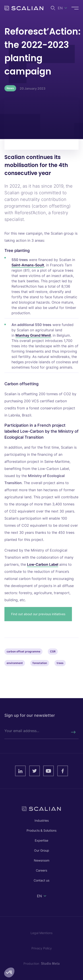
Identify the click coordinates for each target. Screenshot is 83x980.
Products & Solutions (41, 830)
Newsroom (42, 860)
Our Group (42, 850)
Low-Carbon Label (43, 564)
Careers (41, 870)
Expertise (41, 840)
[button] (9, 972)
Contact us (41, 880)
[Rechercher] (73, 732)
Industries (42, 820)
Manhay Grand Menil (33, 335)
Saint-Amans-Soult (28, 265)
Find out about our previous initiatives (38, 614)
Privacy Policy (42, 948)
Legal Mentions (41, 933)
